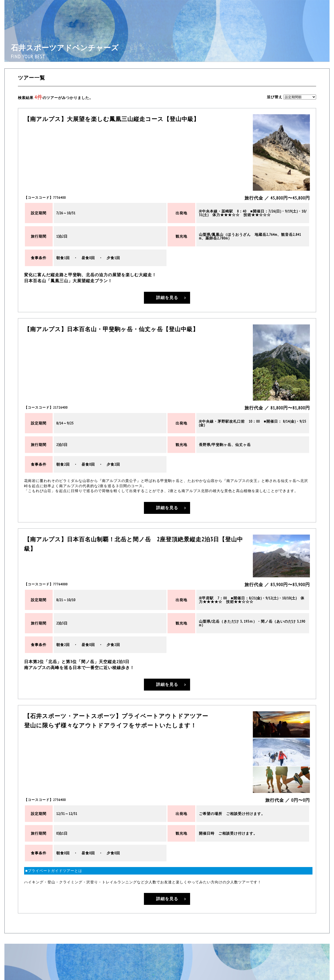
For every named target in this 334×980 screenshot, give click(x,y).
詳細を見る (167, 298)
